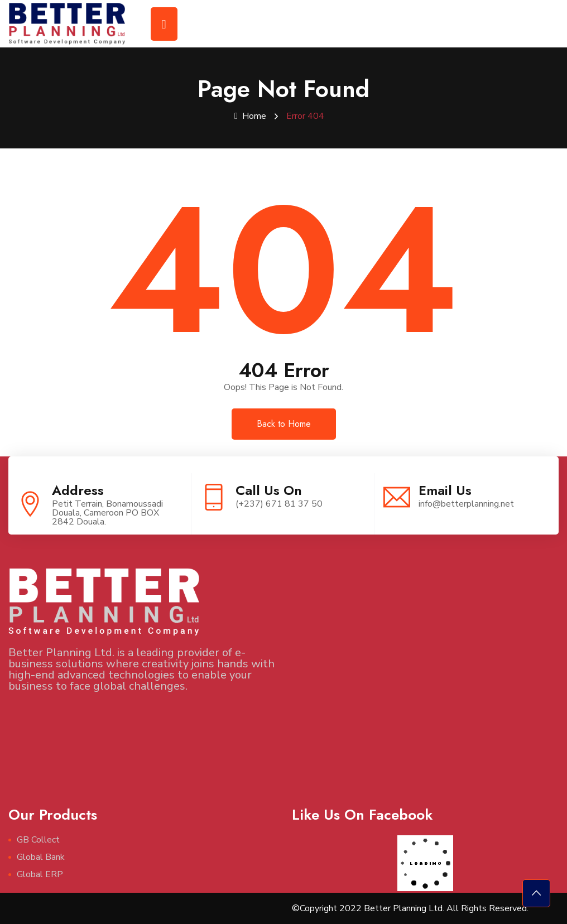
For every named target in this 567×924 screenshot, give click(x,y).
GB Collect (38, 840)
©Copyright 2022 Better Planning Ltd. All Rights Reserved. (410, 908)
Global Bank (41, 857)
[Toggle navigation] (164, 24)
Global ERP (40, 874)
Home (250, 116)
